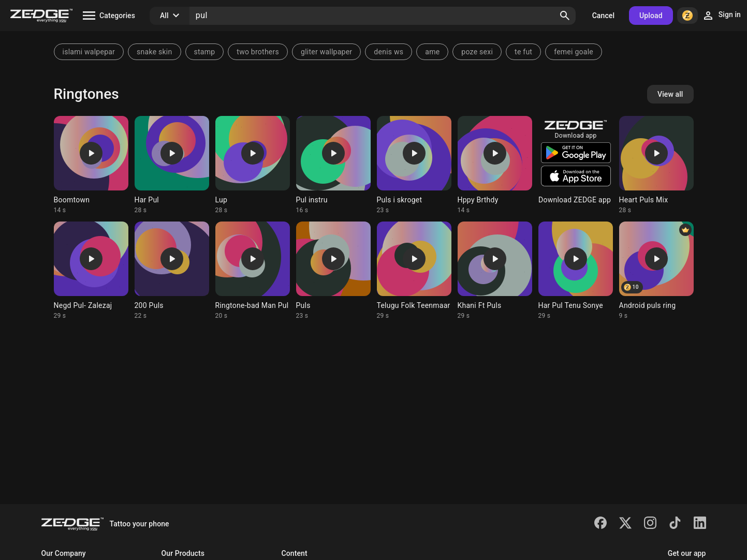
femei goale (574, 52)
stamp (205, 52)
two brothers (258, 52)
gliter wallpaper (326, 52)
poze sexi (477, 52)
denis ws (389, 52)
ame (432, 52)
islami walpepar (89, 52)
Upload (651, 16)
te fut (523, 52)
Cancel (603, 16)
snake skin (154, 52)
